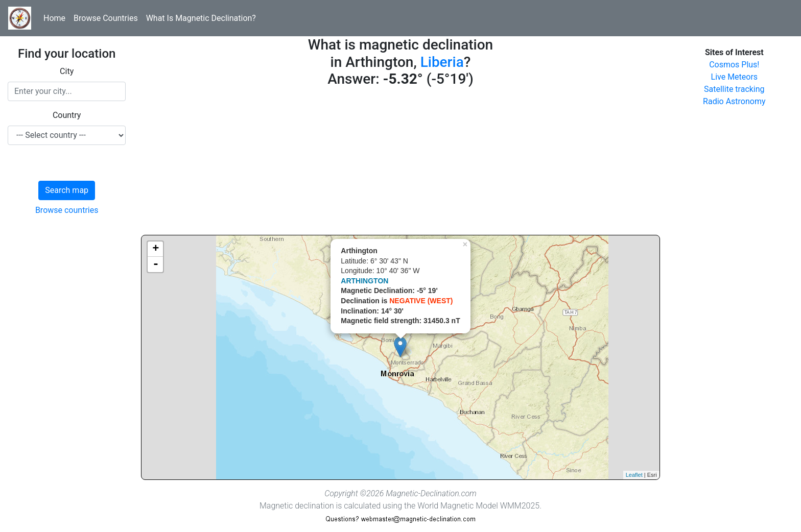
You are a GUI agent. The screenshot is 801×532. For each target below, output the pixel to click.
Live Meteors (735, 77)
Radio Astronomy (734, 101)
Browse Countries (106, 18)
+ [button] (156, 249)
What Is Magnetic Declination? (201, 18)
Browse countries (67, 210)
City (67, 71)
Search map (67, 190)
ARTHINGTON (364, 281)
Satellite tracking (734, 89)
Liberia (442, 62)
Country (67, 115)
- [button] (156, 264)
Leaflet (634, 475)
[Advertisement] (400, 163)
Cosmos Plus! (734, 65)
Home (54, 18)
